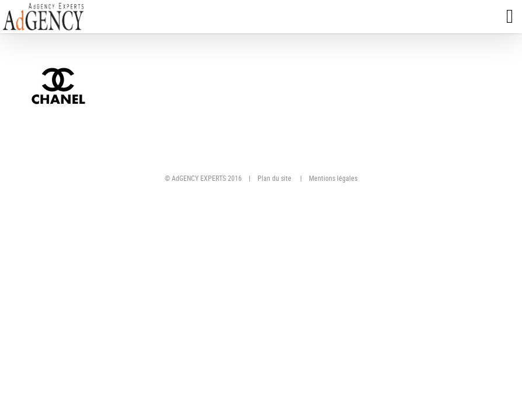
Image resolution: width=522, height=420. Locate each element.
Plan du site (274, 178)
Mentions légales (333, 178)
